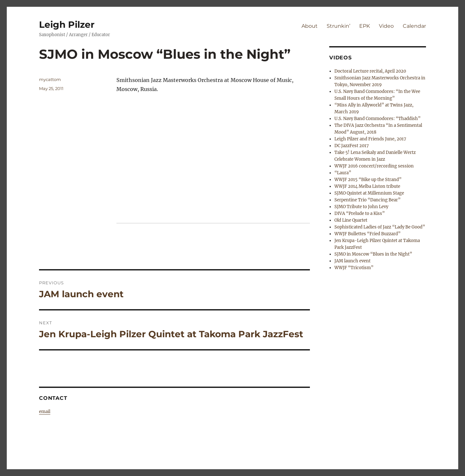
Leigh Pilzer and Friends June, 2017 (370, 139)
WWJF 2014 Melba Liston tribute (367, 186)
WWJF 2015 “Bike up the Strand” (368, 180)
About (310, 26)
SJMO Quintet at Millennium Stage (369, 193)
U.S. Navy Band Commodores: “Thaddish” (377, 119)
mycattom (50, 79)
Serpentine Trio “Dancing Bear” (367, 200)
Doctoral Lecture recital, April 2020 (370, 71)
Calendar (414, 26)
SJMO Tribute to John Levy (361, 207)
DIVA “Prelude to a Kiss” (360, 213)
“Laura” (343, 173)
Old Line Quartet (351, 220)
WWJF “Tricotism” (354, 268)
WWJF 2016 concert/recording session (374, 166)
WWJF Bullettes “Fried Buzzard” (367, 234)
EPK (365, 26)
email (45, 412)
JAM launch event (352, 261)
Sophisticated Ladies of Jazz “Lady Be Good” (380, 227)
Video (386, 26)
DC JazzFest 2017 (352, 146)
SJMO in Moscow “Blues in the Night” (373, 254)
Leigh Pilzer (67, 25)
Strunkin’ (338, 26)
